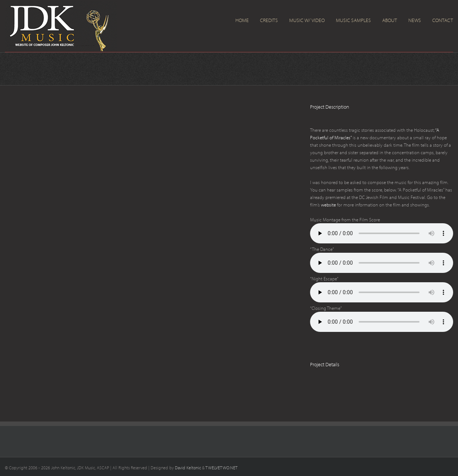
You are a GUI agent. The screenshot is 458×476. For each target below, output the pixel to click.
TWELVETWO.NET (222, 468)
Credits (269, 20)
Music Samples (353, 20)
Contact (443, 20)
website (328, 205)
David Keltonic (188, 468)
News (415, 20)
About (390, 20)
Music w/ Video (307, 20)
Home (242, 20)
